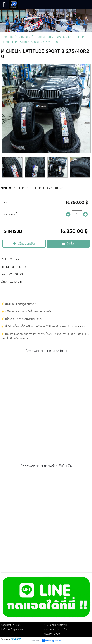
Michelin (60, 37)
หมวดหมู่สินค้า (9, 37)
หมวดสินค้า (28, 37)
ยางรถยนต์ (44, 37)
